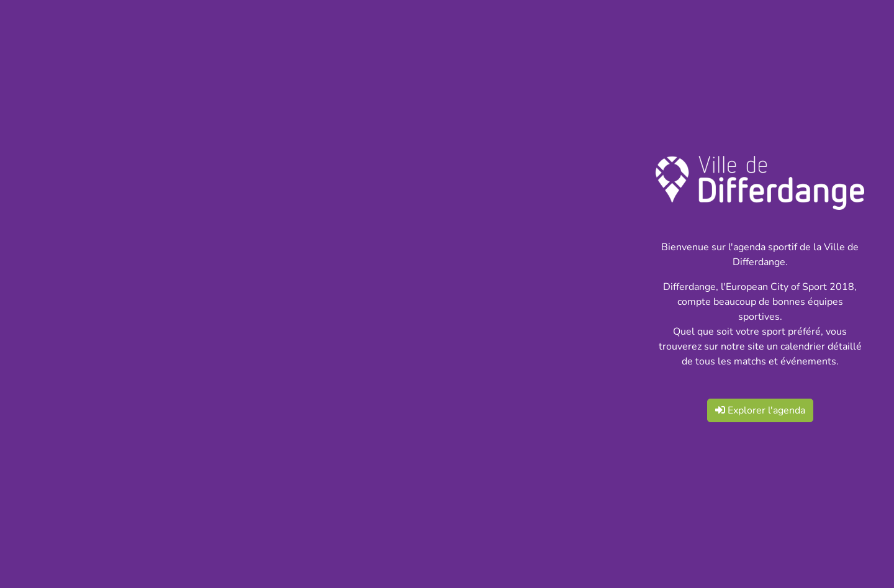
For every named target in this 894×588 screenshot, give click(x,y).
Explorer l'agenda (760, 410)
